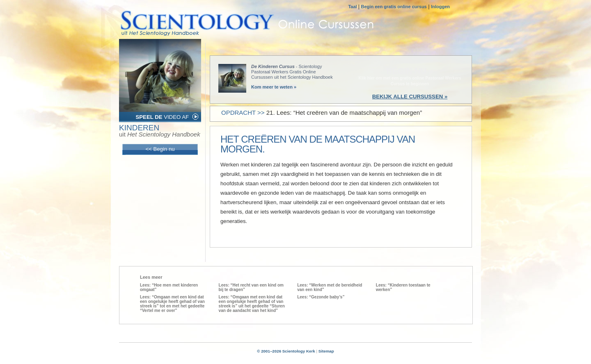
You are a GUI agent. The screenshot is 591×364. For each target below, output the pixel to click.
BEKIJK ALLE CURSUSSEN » (410, 97)
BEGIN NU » (410, 71)
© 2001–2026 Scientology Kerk (286, 351)
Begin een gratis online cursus (394, 7)
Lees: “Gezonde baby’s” (321, 297)
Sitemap (326, 351)
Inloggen (440, 7)
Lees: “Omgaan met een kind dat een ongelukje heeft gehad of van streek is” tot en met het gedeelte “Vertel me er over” (172, 304)
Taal (353, 7)
